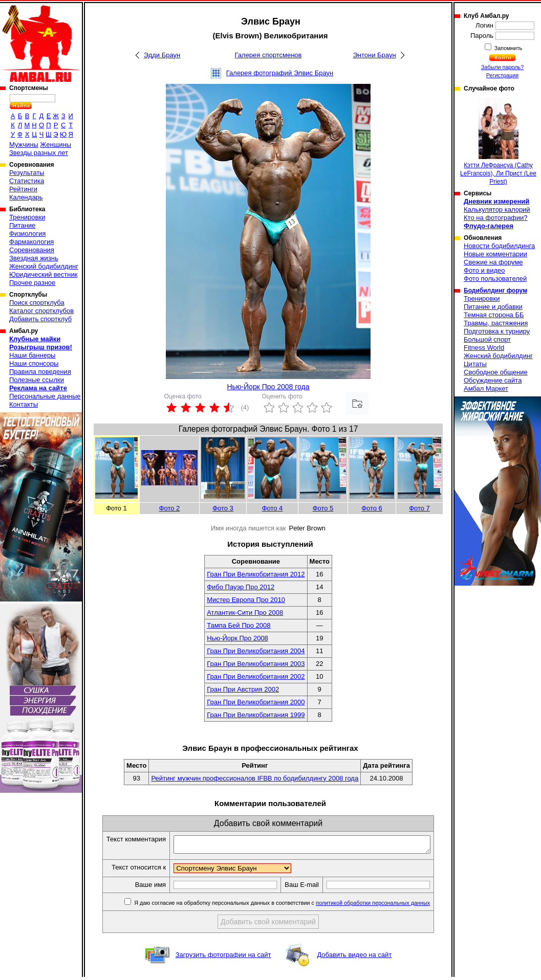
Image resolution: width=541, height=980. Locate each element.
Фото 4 (273, 508)
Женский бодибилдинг (44, 266)
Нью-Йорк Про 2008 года (268, 387)
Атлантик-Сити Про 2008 (245, 612)
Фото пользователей (495, 279)
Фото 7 (419, 508)
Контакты (24, 404)
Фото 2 (170, 508)
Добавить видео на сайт (354, 958)
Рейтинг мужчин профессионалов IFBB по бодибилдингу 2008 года (255, 778)
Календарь (26, 197)
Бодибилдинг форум (495, 291)
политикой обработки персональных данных (382, 906)
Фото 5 (323, 508)
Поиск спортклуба (37, 303)
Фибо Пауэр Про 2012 (241, 587)
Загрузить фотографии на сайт (223, 958)
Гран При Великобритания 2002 (256, 676)
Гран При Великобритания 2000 (256, 702)
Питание (22, 225)
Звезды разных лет (39, 153)
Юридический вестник (43, 274)
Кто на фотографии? (496, 218)
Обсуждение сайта (493, 380)
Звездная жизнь (34, 258)
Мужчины (24, 144)
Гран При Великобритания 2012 (256, 574)
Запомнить (508, 48)
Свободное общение (496, 372)
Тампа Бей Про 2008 (239, 625)
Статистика (27, 181)
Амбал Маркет (486, 388)
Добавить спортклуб (40, 319)
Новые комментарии (495, 254)
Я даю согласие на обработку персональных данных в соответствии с (290, 906)
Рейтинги (23, 189)
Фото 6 (372, 508)
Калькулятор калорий (497, 209)
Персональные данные (45, 396)
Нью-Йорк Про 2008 (237, 638)
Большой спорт (487, 339)
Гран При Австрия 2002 (243, 689)
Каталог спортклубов (41, 311)
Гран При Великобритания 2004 (256, 651)
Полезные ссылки (37, 380)
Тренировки (27, 217)
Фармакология (31, 242)
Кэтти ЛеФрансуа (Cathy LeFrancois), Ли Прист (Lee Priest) (498, 141)
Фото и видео (484, 270)
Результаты (27, 173)
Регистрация (502, 75)
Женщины (56, 144)
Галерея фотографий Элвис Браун (280, 73)
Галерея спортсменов (268, 55)
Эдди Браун (162, 55)
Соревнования (32, 250)
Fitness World (484, 348)
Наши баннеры (32, 355)
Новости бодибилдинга (499, 246)
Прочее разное (32, 283)
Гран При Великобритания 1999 (256, 715)
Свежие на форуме (493, 262)
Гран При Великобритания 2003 (256, 664)
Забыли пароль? (503, 67)
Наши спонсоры (34, 363)
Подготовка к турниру (497, 331)
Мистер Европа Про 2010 (246, 600)
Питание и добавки (493, 307)
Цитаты (475, 364)
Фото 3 (223, 508)
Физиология (27, 233)
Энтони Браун (374, 55)
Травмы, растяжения (496, 323)
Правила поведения (40, 372)
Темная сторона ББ (494, 315)
